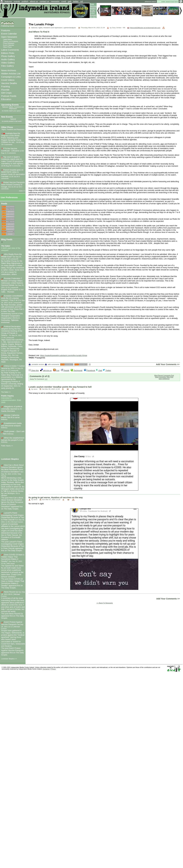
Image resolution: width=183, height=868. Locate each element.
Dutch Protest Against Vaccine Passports (12, 623)
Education (6, 99)
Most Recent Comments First (164, 375)
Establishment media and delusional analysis (11, 424)
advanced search (150, 2)
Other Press (7, 47)
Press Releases (9, 43)
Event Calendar (9, 34)
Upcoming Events (10, 105)
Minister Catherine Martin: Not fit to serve (10, 416)
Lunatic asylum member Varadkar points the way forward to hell (60, 387)
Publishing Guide (8, 26)
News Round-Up (11, 592)
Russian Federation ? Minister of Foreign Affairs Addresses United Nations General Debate (12, 282)
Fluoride (5, 90)
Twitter (107, 370)
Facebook (90, 370)
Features (6, 30)
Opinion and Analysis (11, 41)
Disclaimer (46, 669)
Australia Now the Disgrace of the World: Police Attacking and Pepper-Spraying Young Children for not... (11, 138)
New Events (7, 117)
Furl (56, 370)
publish (25, 1)
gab (70, 1)
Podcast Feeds (9, 96)
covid (64, 1)
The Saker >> (6, 392)
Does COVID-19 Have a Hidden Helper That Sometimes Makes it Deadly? (13, 558)
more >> (22, 191)
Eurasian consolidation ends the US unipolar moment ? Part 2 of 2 (12, 298)
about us (34, 1)
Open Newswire (9, 37)
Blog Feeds (7, 239)
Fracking (6, 86)
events (17, 1)
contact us (44, 1)
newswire (55, 1)
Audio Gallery (8, 59)
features (8, 1)
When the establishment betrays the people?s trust (13, 439)
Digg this (34, 370)
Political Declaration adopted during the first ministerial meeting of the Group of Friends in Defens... (12, 331)
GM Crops (6, 93)
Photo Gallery (8, 56)
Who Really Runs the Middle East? (12, 255)
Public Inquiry (7, 396)
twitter (76, 1)
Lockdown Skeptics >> (9, 659)
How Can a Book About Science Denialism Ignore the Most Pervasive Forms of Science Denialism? (12, 468)
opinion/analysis (70, 28)
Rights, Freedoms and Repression (16, 108)
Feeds (4, 204)
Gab (99, 370)
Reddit (65, 370)
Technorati (77, 370)
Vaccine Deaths (9, 83)
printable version (36, 364)
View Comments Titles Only (164, 377)
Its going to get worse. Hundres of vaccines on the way (56, 497)
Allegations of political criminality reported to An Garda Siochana (12, 409)
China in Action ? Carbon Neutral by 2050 (13, 367)
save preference (164, 379)
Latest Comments (10, 50)
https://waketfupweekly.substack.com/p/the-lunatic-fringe (64, 355)
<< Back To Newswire (105, 603)
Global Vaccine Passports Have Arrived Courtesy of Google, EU (13, 185)
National (5, 107)
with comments (52, 364)
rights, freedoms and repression (50, 28)
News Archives (9, 70)
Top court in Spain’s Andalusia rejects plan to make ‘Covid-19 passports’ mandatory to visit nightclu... (13, 160)
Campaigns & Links (11, 77)
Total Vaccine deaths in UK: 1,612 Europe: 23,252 (93, 11)
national (34, 28)
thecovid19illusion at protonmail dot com (145, 28)
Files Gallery (7, 66)
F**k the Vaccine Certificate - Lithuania (10, 150)
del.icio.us (46, 370)
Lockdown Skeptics (10, 459)
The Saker (6, 246)
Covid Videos (8, 80)
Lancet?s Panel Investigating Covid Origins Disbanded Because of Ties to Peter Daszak (13, 516)
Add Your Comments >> (168, 364)
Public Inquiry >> (7, 446)
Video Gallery (8, 63)
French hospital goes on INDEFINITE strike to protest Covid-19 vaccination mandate (13, 173)
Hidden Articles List (11, 73)
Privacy (53, 669)
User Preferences (9, 197)
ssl (82, 1)
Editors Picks (8, 53)
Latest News (8, 39)
